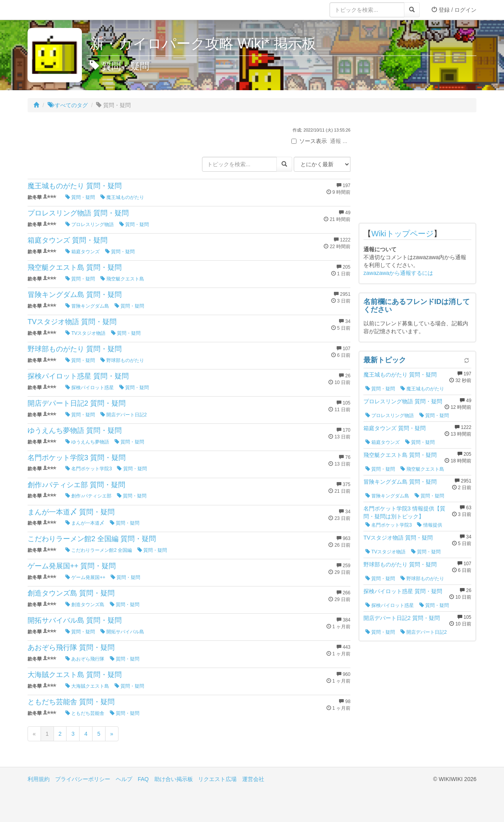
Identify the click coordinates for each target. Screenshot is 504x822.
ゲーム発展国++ (85, 577)
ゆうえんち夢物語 (87, 442)
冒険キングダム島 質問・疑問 (75, 295)
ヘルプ (124, 779)
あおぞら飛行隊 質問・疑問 (71, 648)
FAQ (143, 779)
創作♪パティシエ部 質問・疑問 (76, 485)
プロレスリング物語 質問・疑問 (78, 213)
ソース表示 (309, 141)
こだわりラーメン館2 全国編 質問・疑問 (92, 539)
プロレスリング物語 (90, 225)
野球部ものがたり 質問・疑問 (75, 349)
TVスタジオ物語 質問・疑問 (72, 322)
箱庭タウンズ (82, 252)
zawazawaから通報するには (398, 273)
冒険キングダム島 (87, 306)
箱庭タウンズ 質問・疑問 (68, 240)
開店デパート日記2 (124, 415)
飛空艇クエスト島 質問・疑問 (75, 267)
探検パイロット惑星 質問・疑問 (78, 376)
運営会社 (253, 779)
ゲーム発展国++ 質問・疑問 (72, 566)
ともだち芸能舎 (85, 713)
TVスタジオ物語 (85, 333)
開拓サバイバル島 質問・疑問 (75, 620)
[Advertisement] (417, 169)
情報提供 (429, 525)
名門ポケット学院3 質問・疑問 (77, 458)
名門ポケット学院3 (89, 469)
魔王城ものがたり (122, 197)
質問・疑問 (80, 197)
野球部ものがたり (122, 360)
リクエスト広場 (217, 779)
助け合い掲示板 (174, 779)
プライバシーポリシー (83, 779)
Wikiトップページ (402, 234)
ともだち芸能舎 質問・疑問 (71, 702)
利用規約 (39, 779)
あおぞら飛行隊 (85, 659)
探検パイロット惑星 (90, 388)
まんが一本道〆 (85, 523)
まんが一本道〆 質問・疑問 (71, 512)
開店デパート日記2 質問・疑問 (77, 403)
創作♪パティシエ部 (88, 496)
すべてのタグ (68, 105)
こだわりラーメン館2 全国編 (99, 550)
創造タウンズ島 (85, 605)
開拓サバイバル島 (122, 632)
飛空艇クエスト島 (122, 279)
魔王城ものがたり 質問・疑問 (75, 186)
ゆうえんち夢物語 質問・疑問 (75, 430)
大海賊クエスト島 (87, 686)
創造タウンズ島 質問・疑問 (71, 593)
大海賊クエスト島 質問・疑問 (75, 675)
